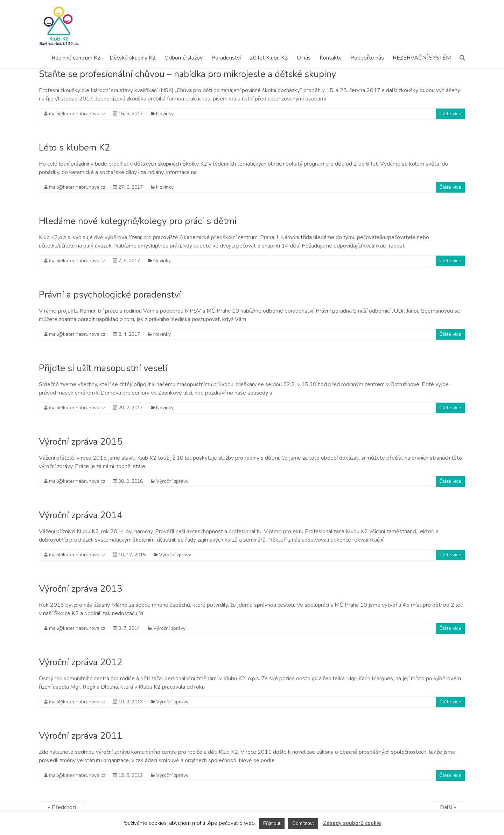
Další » (448, 807)
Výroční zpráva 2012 (81, 662)
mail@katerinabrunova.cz (77, 114)
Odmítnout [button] (303, 823)
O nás (304, 58)
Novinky (165, 114)
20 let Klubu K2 (269, 58)
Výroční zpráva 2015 (81, 442)
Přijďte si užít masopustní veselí (103, 368)
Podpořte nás (367, 58)
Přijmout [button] (272, 823)
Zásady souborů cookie (352, 823)
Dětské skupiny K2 (133, 58)
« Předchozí (62, 807)
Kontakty (331, 58)
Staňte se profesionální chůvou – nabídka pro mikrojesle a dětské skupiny (187, 74)
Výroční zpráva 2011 (81, 736)
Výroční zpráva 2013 (81, 589)
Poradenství (226, 58)
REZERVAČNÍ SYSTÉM (422, 58)
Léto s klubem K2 (75, 148)
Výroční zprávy (172, 481)
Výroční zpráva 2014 (81, 515)
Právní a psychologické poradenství (110, 295)
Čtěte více (450, 114)
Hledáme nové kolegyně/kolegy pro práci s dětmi (138, 221)
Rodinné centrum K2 (76, 58)
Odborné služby (184, 58)
